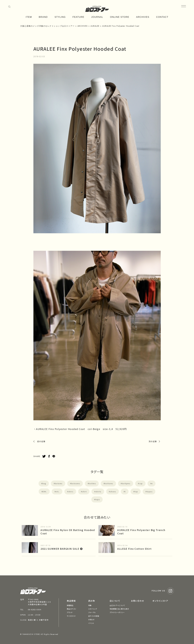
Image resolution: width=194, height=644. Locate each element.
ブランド (70, 612)
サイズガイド (71, 616)
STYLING (60, 17)
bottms (92, 483)
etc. (58, 492)
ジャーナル (92, 612)
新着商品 (70, 605)
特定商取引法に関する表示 (119, 609)
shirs (71, 492)
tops (98, 499)
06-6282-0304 (34, 609)
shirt (84, 492)
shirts (98, 492)
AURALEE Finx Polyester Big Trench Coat (141, 532)
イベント (91, 623)
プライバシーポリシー (117, 612)
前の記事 (41, 441)
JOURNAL (97, 17)
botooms (76, 483)
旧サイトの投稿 (94, 616)
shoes (113, 492)
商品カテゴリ (71, 609)
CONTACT (162, 17)
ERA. (45, 492)
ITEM (29, 17)
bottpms (126, 483)
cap (141, 483)
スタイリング (93, 609)
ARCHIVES (143, 17)
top (136, 492)
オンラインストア (160, 601)
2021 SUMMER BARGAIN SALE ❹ (62, 549)
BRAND (43, 17)
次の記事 (153, 441)
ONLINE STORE (120, 17)
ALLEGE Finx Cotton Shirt (134, 549)
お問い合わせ (137, 601)
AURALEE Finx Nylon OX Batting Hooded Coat (68, 532)
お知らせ (91, 619)
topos (150, 492)
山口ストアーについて (117, 605)
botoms (59, 483)
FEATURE (78, 17)
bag (44, 483)
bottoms (109, 483)
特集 (90, 605)
